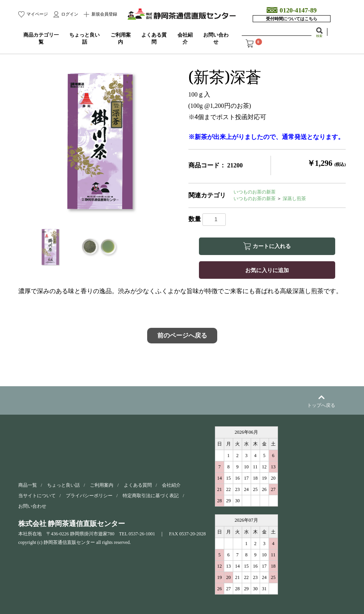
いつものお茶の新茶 (255, 192)
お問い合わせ (32, 506)
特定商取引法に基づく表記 (151, 496)
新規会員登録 (104, 14)
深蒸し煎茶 (294, 199)
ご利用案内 (102, 485)
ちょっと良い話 (63, 485)
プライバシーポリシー (89, 496)
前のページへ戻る (182, 335)
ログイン (69, 14)
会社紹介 (171, 485)
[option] (100, 142)
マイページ (37, 14)
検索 (319, 36)
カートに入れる (272, 246)
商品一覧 (28, 485)
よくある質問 (138, 485)
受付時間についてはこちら (292, 19)
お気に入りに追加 (267, 270)
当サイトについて (37, 496)
